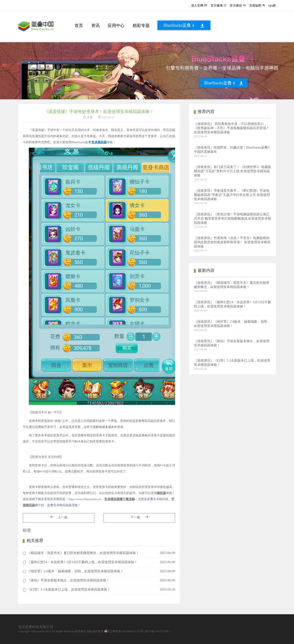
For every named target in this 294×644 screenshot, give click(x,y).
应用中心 (116, 26)
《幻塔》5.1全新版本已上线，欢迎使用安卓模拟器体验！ (69, 590)
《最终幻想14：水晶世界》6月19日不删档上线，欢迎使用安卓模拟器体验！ (82, 562)
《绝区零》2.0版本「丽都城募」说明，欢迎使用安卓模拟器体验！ (75, 571)
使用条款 (80, 631)
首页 (79, 26)
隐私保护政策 (95, 631)
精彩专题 (141, 26)
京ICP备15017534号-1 (158, 631)
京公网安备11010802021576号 (125, 631)
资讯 (95, 26)
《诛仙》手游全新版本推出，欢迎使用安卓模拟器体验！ (68, 580)
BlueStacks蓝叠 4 (179, 25)
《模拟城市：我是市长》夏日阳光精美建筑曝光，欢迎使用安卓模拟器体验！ (83, 553)
